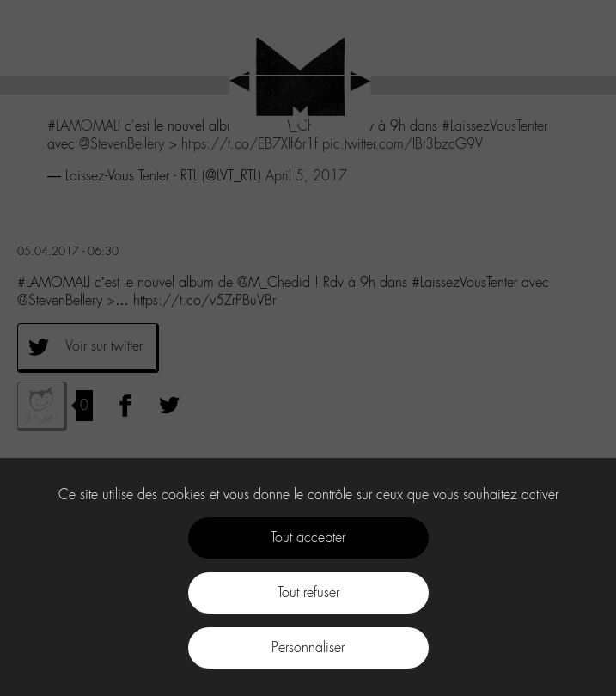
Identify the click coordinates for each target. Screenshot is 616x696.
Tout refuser (308, 592)
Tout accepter (308, 537)
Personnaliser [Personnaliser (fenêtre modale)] (308, 647)
